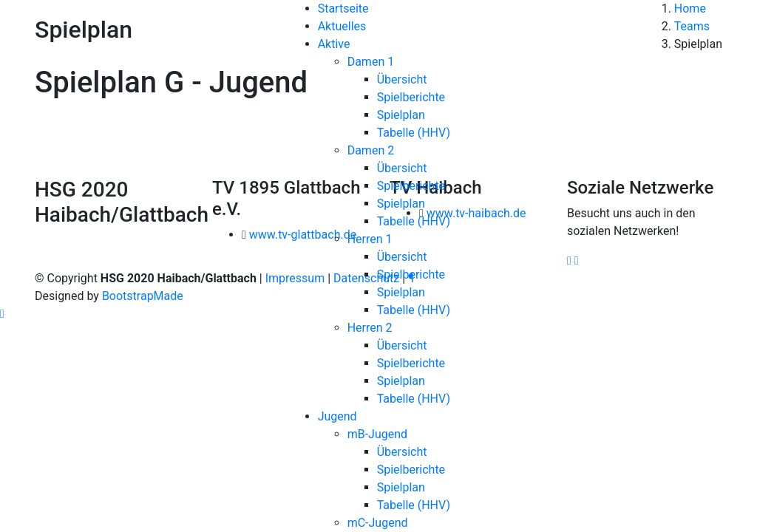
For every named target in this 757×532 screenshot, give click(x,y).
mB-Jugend (377, 434)
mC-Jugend (378, 523)
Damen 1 (371, 62)
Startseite (343, 8)
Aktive (334, 44)
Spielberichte (411, 97)
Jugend (337, 416)
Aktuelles (342, 26)
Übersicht (402, 79)
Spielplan (401, 115)
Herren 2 (370, 328)
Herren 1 (370, 239)
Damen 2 (371, 150)
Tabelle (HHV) (414, 133)
